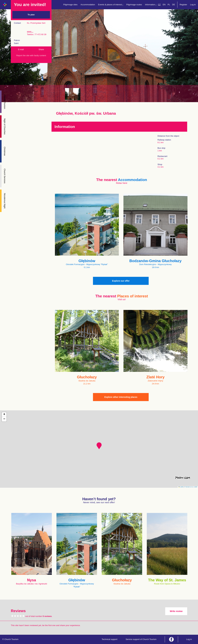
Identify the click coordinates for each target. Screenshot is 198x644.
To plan (31, 15)
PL (169, 5)
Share (41, 49)
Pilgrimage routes (134, 5)
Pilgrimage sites (70, 5)
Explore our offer (121, 281)
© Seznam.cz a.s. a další (191, 487)
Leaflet (181, 487)
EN (164, 5)
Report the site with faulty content (31, 55)
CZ (159, 5)
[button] (99, 446)
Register (183, 5)
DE (174, 5)
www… (30, 31)
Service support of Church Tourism (141, 639)
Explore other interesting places (121, 397)
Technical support (109, 639)
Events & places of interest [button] (111, 5)
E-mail (21, 49)
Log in (193, 5)
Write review (176, 611)
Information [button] (151, 5)
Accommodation (88, 5)
